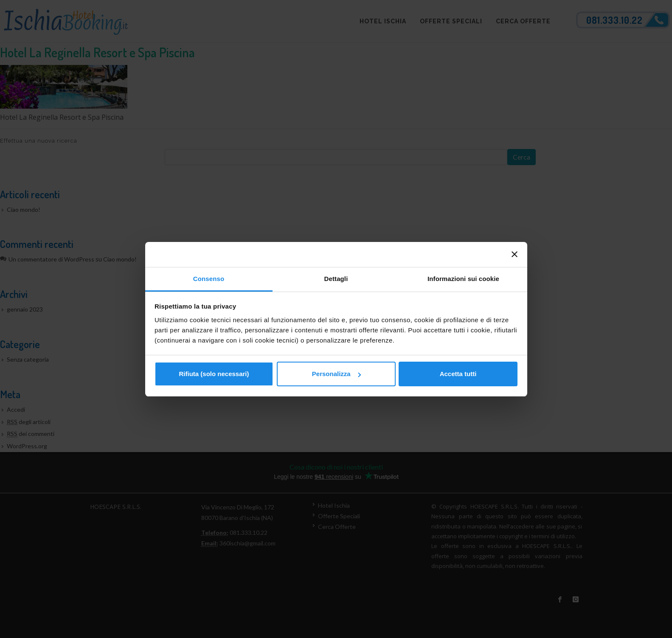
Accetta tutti (458, 374)
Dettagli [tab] (336, 279)
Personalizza (336, 374)
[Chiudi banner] (515, 254)
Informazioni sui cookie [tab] (463, 279)
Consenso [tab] (209, 279)
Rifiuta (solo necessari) (214, 374)
